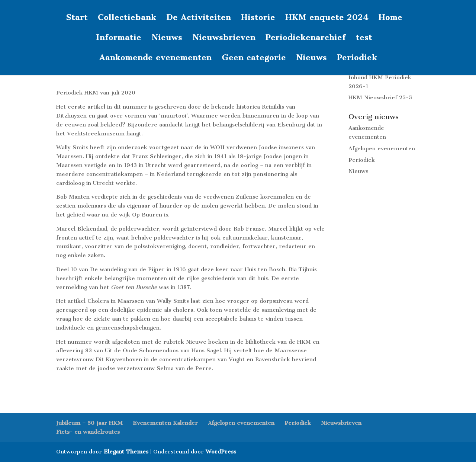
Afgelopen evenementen (382, 148)
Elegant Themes (126, 452)
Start (77, 18)
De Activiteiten (199, 18)
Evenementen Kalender (165, 423)
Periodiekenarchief (306, 38)
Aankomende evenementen (155, 59)
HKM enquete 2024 (327, 18)
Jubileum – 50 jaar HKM (89, 423)
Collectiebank (127, 18)
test (364, 38)
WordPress (221, 452)
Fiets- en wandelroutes (88, 432)
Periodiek (357, 59)
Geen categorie (254, 59)
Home (390, 18)
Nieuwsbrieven (224, 38)
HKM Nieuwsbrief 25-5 (380, 97)
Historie (258, 18)
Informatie (119, 38)
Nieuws (167, 38)
